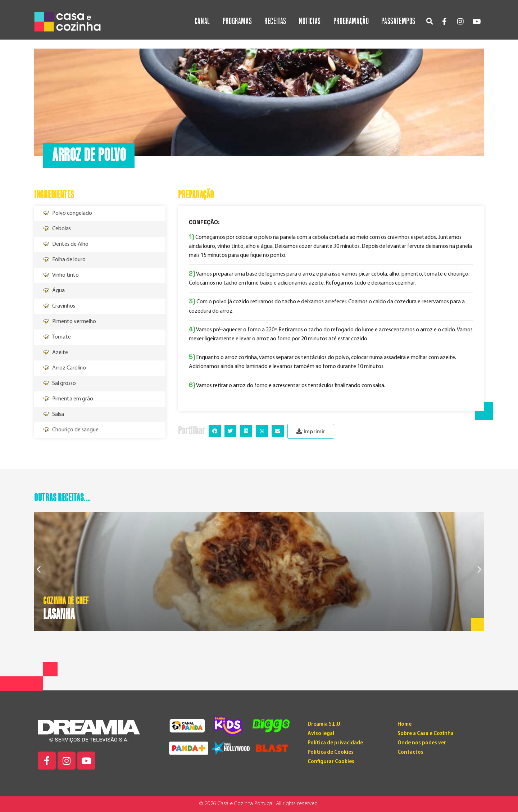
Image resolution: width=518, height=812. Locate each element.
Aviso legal (321, 734)
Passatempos (398, 21)
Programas (237, 21)
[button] (430, 21)
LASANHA (59, 614)
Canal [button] (202, 21)
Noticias (310, 21)
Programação (351, 21)
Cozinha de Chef (66, 601)
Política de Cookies (331, 752)
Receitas (275, 21)
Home (405, 724)
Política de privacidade (335, 743)
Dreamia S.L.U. (324, 724)
